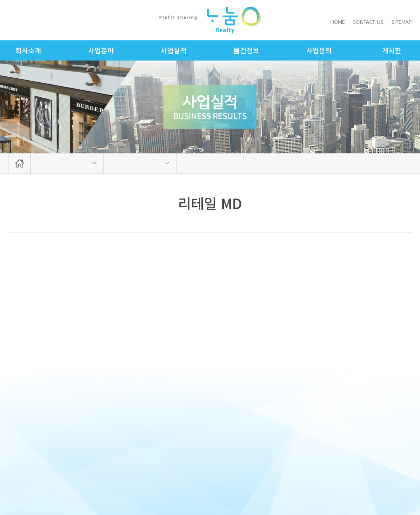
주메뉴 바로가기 (0, 0)
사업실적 (174, 50)
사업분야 (101, 50)
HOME (338, 22)
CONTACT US (368, 22)
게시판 (392, 50)
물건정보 (246, 50)
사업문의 (319, 50)
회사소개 (28, 50)
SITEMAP (402, 22)
